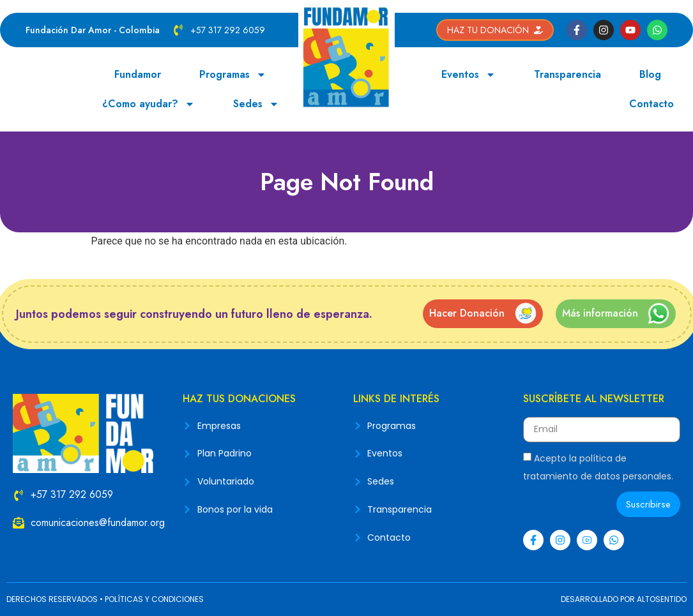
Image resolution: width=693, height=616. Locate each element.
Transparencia (567, 74)
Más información (600, 313)
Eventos (468, 75)
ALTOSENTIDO (662, 599)
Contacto (651, 104)
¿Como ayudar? (148, 104)
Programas (233, 75)
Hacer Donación (467, 313)
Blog (650, 74)
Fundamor (138, 74)
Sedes (256, 104)
